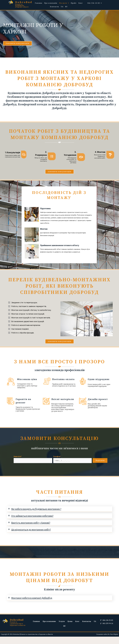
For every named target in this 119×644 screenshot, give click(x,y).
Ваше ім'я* (33, 459)
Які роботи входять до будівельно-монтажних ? (36, 509)
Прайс (74, 3)
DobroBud (24, 2)
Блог (81, 3)
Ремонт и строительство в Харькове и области (18, 624)
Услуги (62, 621)
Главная (36, 621)
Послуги (64, 3)
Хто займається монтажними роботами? (32, 516)
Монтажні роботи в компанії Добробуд (32, 598)
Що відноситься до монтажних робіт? (31, 530)
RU (66, 7)
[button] (18, 43)
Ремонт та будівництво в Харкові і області (22, 6)
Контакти (54, 7)
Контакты (87, 621)
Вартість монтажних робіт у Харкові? (31, 523)
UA (62, 7)
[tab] (60, 509)
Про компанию (49, 621)
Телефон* (73, 459)
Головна (39, 3)
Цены (70, 621)
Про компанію (51, 3)
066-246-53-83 (95, 3)
